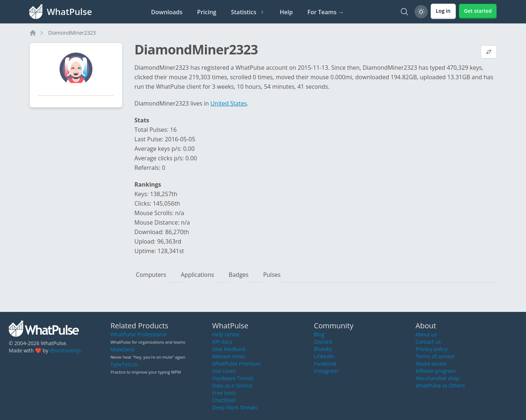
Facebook (325, 364)
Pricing (207, 12)
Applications (197, 275)
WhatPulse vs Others (440, 385)
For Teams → (325, 12)
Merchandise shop (438, 378)
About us (426, 334)
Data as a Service (232, 385)
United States (229, 103)
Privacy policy (432, 349)
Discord (323, 342)
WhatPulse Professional (138, 334)
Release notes (229, 356)
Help (286, 12)
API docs (222, 342)
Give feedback (229, 349)
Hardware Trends (233, 378)
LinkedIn (324, 356)
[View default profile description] (489, 53)
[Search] (404, 12)
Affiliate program (436, 371)
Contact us (428, 342)
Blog (319, 334)
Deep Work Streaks (235, 407)
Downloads (167, 12)
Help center (226, 334)
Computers (151, 275)
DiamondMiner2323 (72, 33)
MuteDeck (122, 349)
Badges (239, 275)
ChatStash (224, 400)
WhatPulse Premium (237, 364)
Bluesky (323, 349)
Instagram (326, 371)
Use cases (224, 371)
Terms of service (435, 356)
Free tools (224, 393)
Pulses (272, 275)
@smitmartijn (66, 350)
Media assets (431, 364)
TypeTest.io (124, 364)
